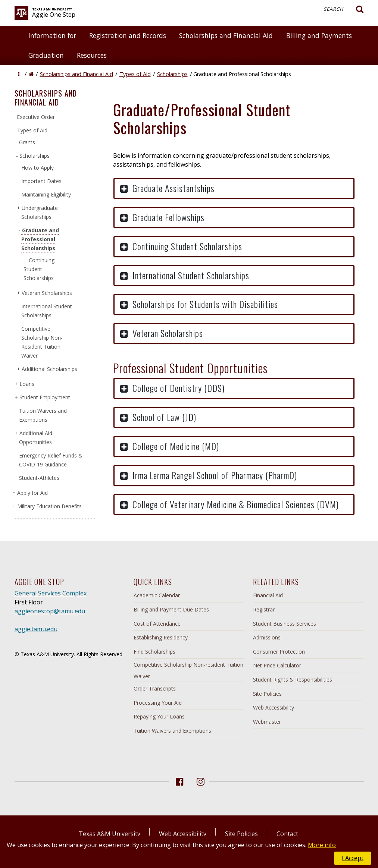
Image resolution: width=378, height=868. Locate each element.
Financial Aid (268, 595)
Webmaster (267, 722)
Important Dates (41, 181)
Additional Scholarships (49, 369)
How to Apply (38, 168)
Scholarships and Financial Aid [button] (226, 35)
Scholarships (172, 74)
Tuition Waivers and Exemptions (172, 731)
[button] (19, 74)
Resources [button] (92, 55)
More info (322, 845)
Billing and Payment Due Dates (171, 609)
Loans (27, 384)
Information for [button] (52, 35)
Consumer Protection (279, 652)
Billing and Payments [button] (319, 35)
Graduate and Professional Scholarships (40, 239)
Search (344, 9)
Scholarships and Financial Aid (76, 74)
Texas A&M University (110, 834)
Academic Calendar (157, 595)
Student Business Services (285, 624)
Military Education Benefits (49, 506)
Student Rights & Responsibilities (293, 680)
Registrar (264, 609)
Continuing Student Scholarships (39, 269)
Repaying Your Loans (159, 716)
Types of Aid (135, 74)
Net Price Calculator (277, 665)
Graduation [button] (46, 55)
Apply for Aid (32, 493)
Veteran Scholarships (47, 293)
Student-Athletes (39, 478)
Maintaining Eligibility (46, 194)
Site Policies (267, 694)
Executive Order (36, 117)
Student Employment (45, 397)
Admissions (267, 637)
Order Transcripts (155, 688)
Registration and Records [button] (128, 35)
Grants (27, 142)
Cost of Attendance (157, 624)
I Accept (353, 858)
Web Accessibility (274, 707)
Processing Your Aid (158, 703)
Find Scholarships (154, 652)
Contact (287, 834)
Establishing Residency (161, 637)
